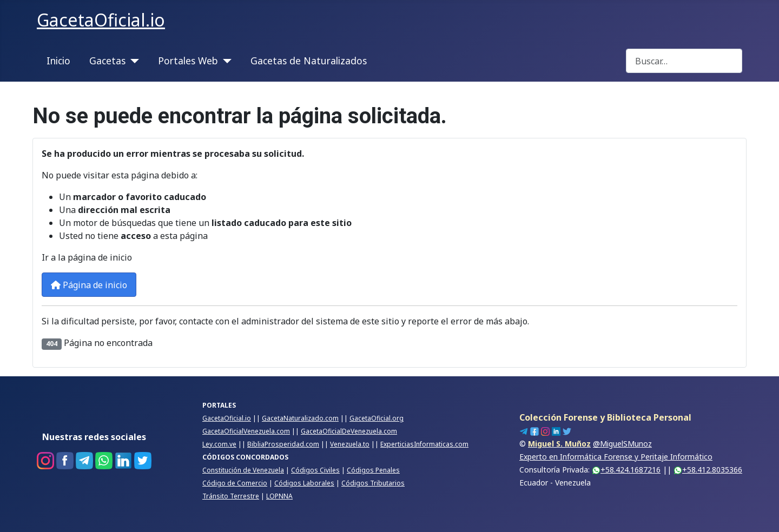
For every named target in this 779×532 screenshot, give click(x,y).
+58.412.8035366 (708, 470)
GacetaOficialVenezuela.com (246, 431)
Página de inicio (89, 285)
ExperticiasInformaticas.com (424, 444)
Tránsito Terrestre (231, 496)
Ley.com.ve (219, 444)
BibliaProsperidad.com (283, 444)
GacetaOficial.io (227, 418)
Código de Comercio (235, 483)
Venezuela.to (350, 444)
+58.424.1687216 (626, 470)
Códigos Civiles (315, 470)
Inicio (58, 61)
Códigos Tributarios (373, 483)
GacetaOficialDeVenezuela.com (349, 431)
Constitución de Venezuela (243, 470)
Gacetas (107, 61)
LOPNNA (279, 496)
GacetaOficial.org (377, 418)
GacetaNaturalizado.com (300, 418)
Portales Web (188, 61)
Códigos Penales (373, 470)
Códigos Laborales (304, 483)
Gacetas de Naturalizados (309, 61)
